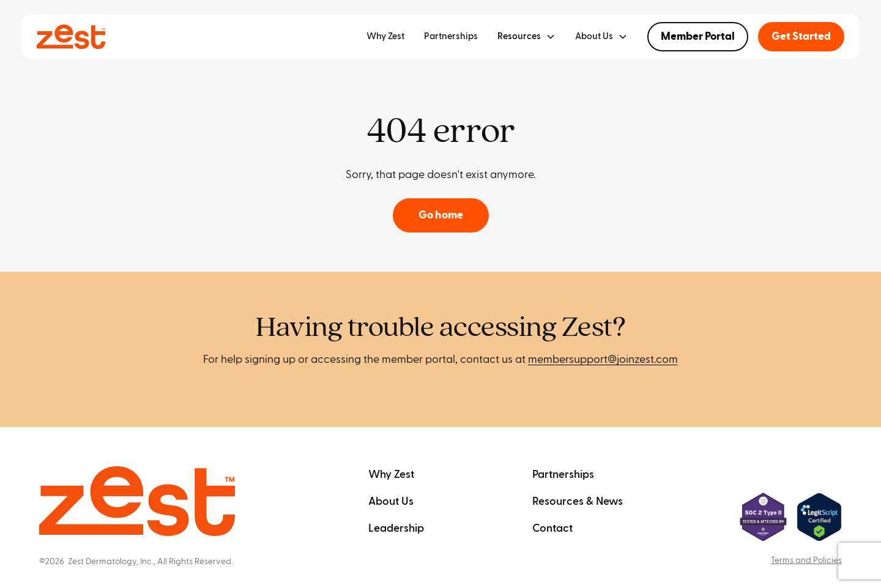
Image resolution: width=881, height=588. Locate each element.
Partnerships (451, 36)
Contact (552, 528)
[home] (71, 37)
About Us (391, 501)
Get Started (801, 36)
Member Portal (698, 36)
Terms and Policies (806, 560)
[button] (526, 37)
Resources (519, 36)
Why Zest (385, 36)
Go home (441, 215)
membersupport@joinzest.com (603, 359)
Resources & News (578, 501)
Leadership (396, 528)
